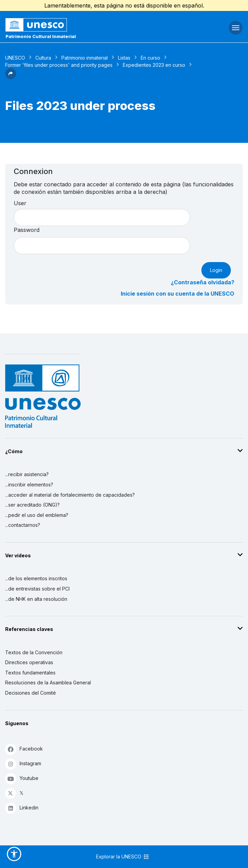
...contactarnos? (23, 525)
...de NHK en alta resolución (36, 599)
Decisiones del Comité (31, 693)
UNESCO (15, 58)
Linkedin (22, 808)
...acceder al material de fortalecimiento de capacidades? (70, 495)
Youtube (22, 778)
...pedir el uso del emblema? (37, 515)
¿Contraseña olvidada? (203, 282)
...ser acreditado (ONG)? (32, 505)
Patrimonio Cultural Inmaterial (41, 36)
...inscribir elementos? (29, 485)
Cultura (43, 58)
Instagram (23, 764)
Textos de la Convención (34, 652)
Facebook (24, 749)
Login (216, 270)
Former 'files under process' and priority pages (59, 65)
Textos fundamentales (30, 673)
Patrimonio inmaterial (85, 58)
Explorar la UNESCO (123, 857)
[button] (11, 77)
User (20, 203)
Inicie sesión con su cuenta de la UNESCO (178, 294)
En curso (150, 58)
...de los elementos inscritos (36, 578)
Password (27, 230)
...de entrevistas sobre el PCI (37, 589)
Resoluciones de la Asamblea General (48, 683)
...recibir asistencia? (27, 474)
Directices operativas (29, 662)
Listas (124, 58)
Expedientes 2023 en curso (154, 65)
